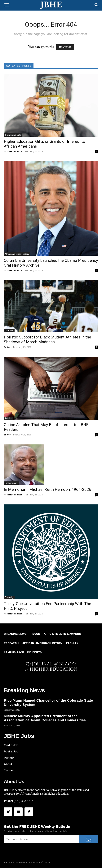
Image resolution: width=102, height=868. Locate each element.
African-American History (17, 254)
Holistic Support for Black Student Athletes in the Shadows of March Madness (47, 340)
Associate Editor (13, 151)
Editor (7, 347)
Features (9, 331)
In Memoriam (11, 483)
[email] (41, 839)
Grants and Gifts (13, 135)
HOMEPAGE (65, 47)
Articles (9, 418)
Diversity (9, 597)
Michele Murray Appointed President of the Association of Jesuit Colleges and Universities (45, 718)
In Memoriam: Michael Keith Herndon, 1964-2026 (48, 489)
